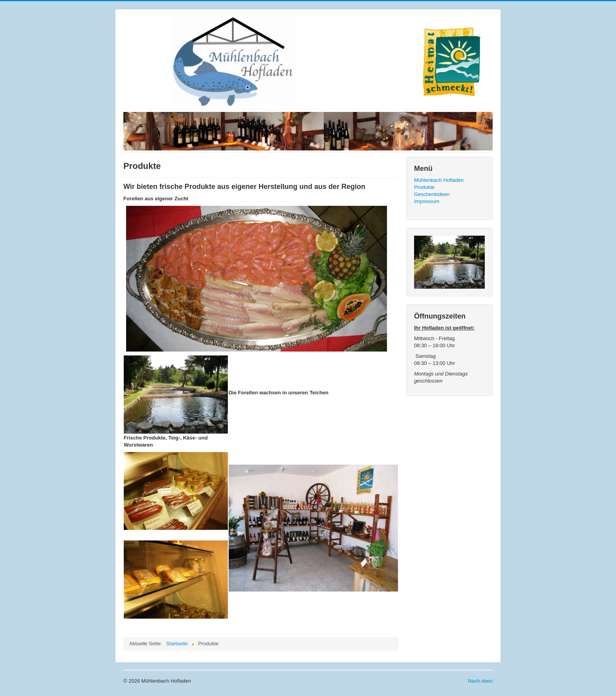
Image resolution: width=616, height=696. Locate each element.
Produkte (424, 187)
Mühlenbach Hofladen (439, 180)
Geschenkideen (432, 194)
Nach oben (480, 681)
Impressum (427, 201)
